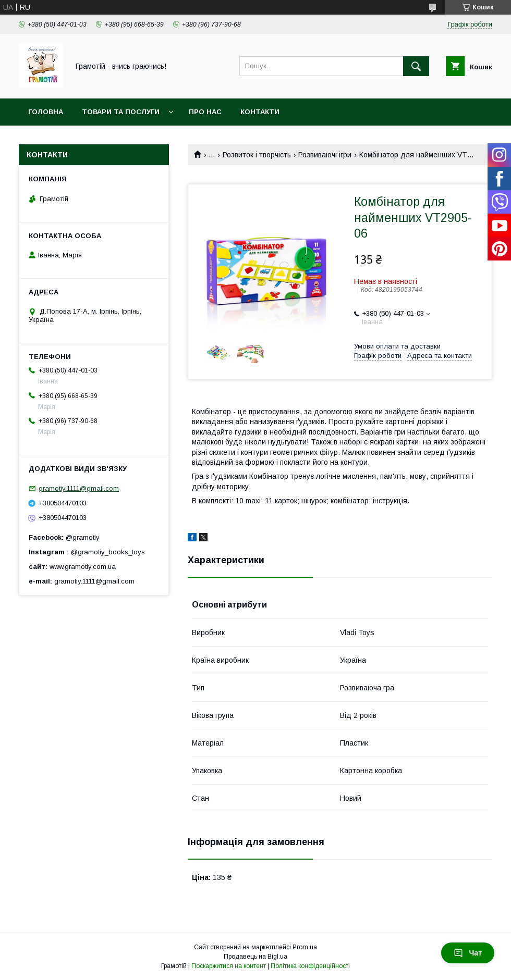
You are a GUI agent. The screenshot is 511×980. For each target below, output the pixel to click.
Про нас (205, 112)
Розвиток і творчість (257, 155)
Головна (46, 112)
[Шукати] (416, 66)
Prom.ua (305, 947)
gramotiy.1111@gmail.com (79, 488)
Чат (468, 953)
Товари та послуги (121, 112)
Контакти (260, 112)
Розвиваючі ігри (325, 155)
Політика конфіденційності (310, 966)
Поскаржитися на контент (229, 966)
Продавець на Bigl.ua (256, 957)
